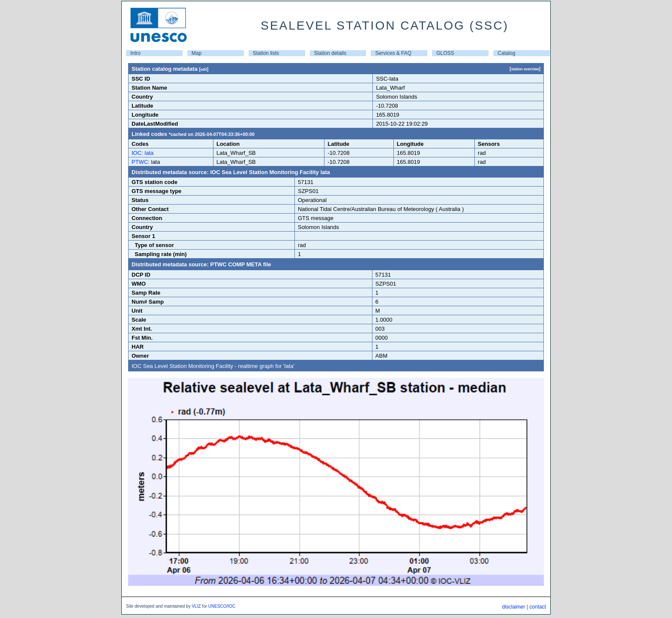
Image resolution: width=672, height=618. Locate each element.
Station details (330, 53)
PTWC (140, 162)
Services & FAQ (393, 53)
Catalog (506, 53)
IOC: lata (142, 153)
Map (196, 53)
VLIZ (196, 606)
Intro (135, 53)
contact (538, 607)
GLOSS (445, 53)
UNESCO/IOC (222, 606)
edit (204, 69)
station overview (525, 69)
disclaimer (513, 607)
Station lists (266, 53)
